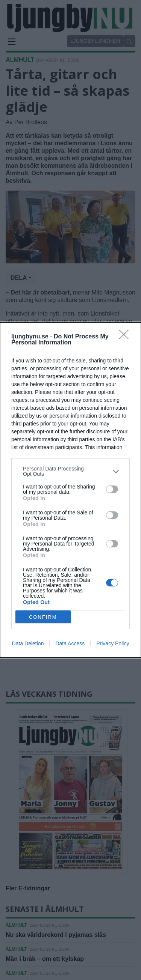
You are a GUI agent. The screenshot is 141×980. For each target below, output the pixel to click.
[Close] (126, 337)
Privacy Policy (113, 643)
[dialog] (70, 490)
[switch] (112, 489)
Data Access (70, 643)
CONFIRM (43, 617)
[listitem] (70, 471)
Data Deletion (28, 643)
